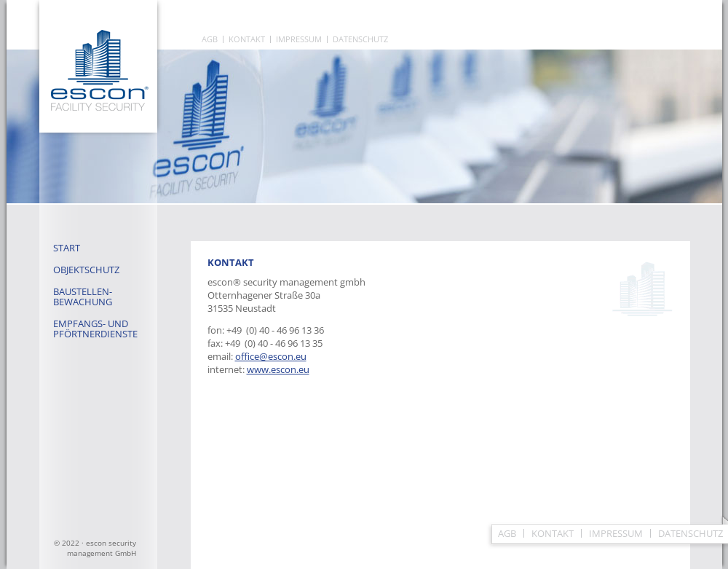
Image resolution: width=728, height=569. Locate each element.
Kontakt (247, 39)
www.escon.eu (278, 369)
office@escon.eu (271, 356)
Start (67, 248)
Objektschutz (86, 270)
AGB (210, 39)
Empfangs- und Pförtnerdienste (95, 329)
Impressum (299, 39)
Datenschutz (360, 39)
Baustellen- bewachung (83, 297)
